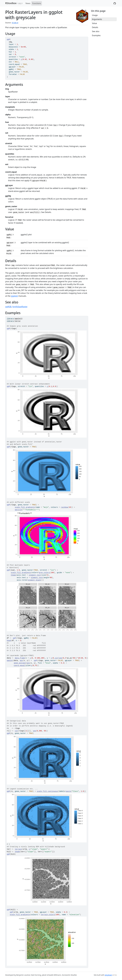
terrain (18, 849)
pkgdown (108, 975)
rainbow (64, 507)
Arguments (97, 19)
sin (56, 658)
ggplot (10, 661)
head (9, 641)
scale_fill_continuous (47, 791)
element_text (35, 575)
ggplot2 (14, 296)
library (10, 319)
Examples (96, 35)
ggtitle (18, 510)
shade (17, 852)
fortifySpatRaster (20, 307)
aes (21, 661)
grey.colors (44, 573)
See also (96, 31)
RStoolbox (11, 3)
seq (60, 658)
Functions (37, 3)
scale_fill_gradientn (25, 507)
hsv (55, 125)
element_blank (34, 580)
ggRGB (8, 307)
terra (17, 321)
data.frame (20, 658)
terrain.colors (48, 915)
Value (94, 23)
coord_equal (19, 666)
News (28, 3)
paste (68, 791)
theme (13, 575)
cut (16, 731)
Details (95, 27)
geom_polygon (20, 663)
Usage (95, 15)
